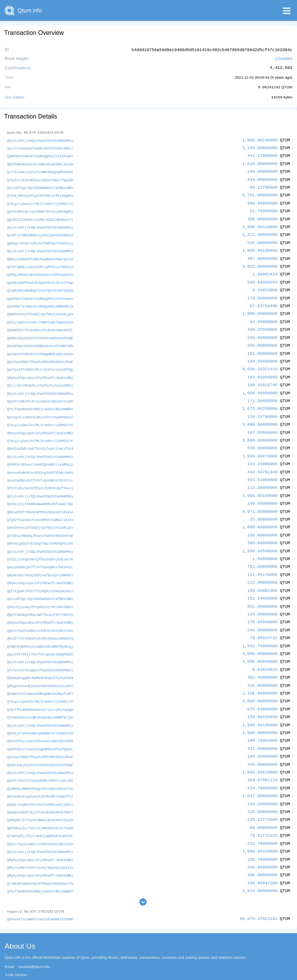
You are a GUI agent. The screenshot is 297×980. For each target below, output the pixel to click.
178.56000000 (262, 292)
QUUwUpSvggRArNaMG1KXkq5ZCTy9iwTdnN (40, 661)
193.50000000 (262, 353)
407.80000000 (262, 254)
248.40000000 (262, 330)
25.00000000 (263, 507)
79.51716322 (263, 814)
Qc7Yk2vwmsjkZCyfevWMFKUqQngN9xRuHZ (40, 170)
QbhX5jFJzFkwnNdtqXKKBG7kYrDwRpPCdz (40, 714)
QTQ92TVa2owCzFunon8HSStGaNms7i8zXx (40, 507)
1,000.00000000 (260, 714)
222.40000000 (262, 568)
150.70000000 (262, 836)
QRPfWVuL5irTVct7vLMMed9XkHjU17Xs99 (40, 806)
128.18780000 (262, 407)
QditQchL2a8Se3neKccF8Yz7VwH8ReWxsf (40, 407)
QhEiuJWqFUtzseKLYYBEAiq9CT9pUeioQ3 (40, 315)
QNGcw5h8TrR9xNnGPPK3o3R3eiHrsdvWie (40, 499)
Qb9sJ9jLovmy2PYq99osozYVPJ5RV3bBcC (40, 592)
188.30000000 (262, 852)
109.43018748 (262, 376)
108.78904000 (262, 721)
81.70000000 (263, 208)
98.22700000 (263, 185)
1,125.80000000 (260, 146)
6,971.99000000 (260, 499)
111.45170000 (262, 560)
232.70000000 (262, 821)
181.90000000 (262, 346)
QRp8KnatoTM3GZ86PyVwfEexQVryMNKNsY (40, 561)
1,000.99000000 (260, 307)
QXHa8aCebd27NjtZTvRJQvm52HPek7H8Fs (40, 791)
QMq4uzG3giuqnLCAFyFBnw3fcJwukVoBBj (40, 369)
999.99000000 (262, 200)
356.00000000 (262, 216)
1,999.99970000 (260, 445)
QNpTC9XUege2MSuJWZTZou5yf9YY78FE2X (40, 599)
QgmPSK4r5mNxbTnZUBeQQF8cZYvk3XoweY (40, 154)
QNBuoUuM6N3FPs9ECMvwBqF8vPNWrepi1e (40, 254)
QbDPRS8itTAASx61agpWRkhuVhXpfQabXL (40, 730)
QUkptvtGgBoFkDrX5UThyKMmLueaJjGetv (40, 783)
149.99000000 (262, 491)
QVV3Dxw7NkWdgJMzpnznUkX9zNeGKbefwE (40, 522)
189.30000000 (262, 737)
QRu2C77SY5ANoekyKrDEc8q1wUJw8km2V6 (40, 622)
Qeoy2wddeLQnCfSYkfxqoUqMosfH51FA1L (40, 469)
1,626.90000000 (260, 162)
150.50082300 (262, 576)
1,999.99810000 (260, 752)
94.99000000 (263, 315)
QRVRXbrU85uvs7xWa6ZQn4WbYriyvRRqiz (40, 453)
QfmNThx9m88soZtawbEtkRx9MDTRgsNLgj (40, 630)
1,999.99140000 (260, 139)
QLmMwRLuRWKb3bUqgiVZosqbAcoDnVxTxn (40, 768)
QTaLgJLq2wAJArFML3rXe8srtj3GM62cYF (40, 200)
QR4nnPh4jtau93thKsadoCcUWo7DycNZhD (40, 722)
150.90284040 (262, 699)
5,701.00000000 (260, 192)
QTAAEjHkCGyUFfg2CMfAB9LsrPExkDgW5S (40, 193)
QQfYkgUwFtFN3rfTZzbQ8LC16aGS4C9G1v (40, 576)
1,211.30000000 (260, 231)
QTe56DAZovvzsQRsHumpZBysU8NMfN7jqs (40, 699)
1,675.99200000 (260, 400)
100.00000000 (262, 522)
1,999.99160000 (260, 484)
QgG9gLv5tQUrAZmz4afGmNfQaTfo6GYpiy (40, 239)
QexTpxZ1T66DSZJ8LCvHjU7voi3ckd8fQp (40, 362)
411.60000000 (262, 729)
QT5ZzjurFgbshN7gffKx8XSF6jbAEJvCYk (40, 546)
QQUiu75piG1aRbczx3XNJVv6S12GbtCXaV (40, 615)
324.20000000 (262, 453)
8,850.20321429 (260, 361)
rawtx (19, 96)
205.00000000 (262, 338)
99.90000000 (263, 806)
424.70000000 (262, 768)
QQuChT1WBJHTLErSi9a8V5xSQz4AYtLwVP (40, 392)
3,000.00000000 (260, 415)
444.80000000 (262, 177)
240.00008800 (262, 169)
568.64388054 (262, 277)
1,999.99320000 (260, 829)
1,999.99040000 (260, 645)
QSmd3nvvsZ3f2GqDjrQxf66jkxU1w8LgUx (40, 308)
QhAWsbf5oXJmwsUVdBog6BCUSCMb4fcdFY (40, 676)
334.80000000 (262, 668)
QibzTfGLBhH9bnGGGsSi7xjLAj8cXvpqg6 (40, 691)
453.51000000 (262, 469)
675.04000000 (262, 691)
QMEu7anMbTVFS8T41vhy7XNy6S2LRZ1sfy (40, 845)
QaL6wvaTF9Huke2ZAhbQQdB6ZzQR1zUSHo (40, 346)
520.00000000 (262, 238)
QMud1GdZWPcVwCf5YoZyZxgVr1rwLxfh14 (40, 438)
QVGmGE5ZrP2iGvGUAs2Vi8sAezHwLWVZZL (40, 323)
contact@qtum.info (34, 943)
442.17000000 (262, 154)
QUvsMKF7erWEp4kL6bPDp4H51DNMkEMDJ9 (40, 300)
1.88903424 (265, 269)
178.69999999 (262, 606)
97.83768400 (263, 300)
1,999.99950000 (260, 384)
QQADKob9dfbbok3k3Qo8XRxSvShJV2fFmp (40, 277)
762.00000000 (262, 553)
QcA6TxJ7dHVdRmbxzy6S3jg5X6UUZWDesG (40, 231)
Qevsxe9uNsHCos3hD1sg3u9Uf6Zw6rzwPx (40, 461)
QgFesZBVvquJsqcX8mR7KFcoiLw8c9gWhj (40, 208)
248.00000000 (262, 614)
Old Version (17, 951)
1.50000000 (265, 545)
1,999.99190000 (260, 246)
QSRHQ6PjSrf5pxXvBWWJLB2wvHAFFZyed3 (40, 799)
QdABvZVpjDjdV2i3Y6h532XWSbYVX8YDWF (40, 331)
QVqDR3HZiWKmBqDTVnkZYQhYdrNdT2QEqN (40, 285)
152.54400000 (262, 584)
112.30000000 (262, 476)
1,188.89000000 (260, 675)
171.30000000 (262, 392)
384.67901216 (262, 760)
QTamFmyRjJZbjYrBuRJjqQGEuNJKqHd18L (40, 814)
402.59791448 (262, 461)
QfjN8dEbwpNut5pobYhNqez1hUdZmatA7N (40, 860)
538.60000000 (262, 438)
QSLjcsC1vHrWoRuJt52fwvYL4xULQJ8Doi (40, 377)
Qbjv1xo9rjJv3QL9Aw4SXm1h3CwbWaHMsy (40, 139)
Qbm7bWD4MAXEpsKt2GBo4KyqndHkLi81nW (40, 162)
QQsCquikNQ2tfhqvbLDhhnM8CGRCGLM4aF (40, 354)
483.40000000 (262, 660)
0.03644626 (265, 652)
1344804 (284, 58)
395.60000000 (262, 530)
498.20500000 (262, 323)
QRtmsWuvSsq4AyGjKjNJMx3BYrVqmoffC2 (40, 776)
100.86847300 (262, 859)
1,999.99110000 (260, 223)
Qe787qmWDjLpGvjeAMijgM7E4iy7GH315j (40, 262)
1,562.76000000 (260, 630)
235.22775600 (262, 798)
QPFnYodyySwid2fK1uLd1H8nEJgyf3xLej (40, 477)
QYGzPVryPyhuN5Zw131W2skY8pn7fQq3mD (40, 178)
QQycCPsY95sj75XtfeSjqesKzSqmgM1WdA (40, 637)
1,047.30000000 (260, 775)
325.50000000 (262, 790)
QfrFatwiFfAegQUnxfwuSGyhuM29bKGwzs (40, 653)
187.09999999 (262, 422)
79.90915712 (263, 622)
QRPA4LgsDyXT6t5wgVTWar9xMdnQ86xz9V (40, 530)
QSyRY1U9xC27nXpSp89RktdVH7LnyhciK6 (40, 760)
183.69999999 (262, 369)
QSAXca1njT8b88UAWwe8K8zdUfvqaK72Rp (40, 492)
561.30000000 (262, 591)
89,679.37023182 (258, 895)
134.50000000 (262, 599)
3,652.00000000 (260, 261)
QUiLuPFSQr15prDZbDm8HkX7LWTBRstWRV (40, 185)
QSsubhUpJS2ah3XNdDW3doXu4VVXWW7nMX (40, 338)
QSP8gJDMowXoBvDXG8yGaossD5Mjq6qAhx (40, 269)
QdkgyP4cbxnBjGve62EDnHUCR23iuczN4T (40, 668)
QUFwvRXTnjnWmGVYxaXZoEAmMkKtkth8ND (40, 896)
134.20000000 (262, 783)
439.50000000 (262, 745)
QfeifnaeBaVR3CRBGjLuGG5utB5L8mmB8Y (40, 400)
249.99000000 (262, 844)
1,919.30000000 (260, 867)
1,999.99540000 (260, 537)
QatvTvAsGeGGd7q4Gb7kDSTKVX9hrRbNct (40, 147)
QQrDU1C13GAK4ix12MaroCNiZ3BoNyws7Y (40, 216)
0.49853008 (265, 285)
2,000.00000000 (260, 683)
